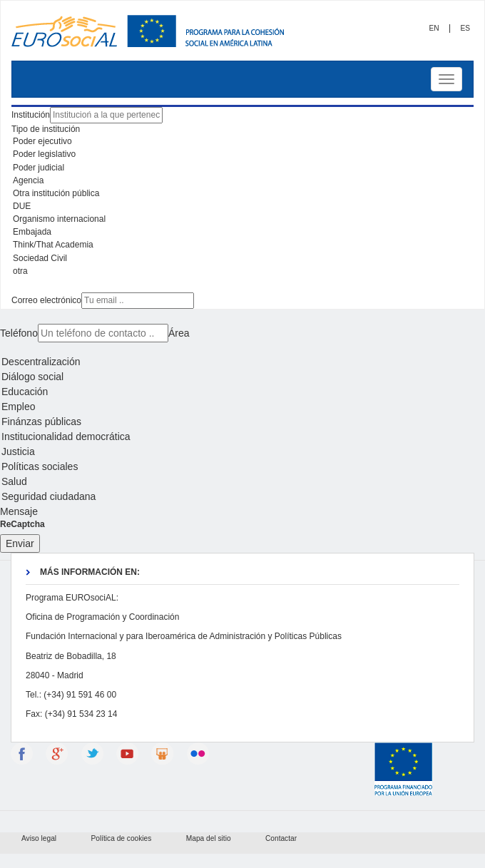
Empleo (242, 407)
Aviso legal (39, 838)
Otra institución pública (242, 194)
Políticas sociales (242, 467)
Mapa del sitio (209, 838)
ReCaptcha (22, 524)
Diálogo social (242, 377)
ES (465, 28)
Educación (242, 392)
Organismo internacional (242, 220)
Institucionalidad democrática (242, 437)
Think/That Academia (242, 245)
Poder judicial (242, 168)
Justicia (242, 452)
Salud (242, 482)
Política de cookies (121, 838)
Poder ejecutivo (242, 142)
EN (434, 28)
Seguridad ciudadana (242, 497)
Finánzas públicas (242, 422)
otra (242, 272)
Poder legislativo (242, 155)
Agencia (242, 181)
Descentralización (242, 362)
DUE (242, 207)
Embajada (242, 233)
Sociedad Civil (242, 259)
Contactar (281, 838)
